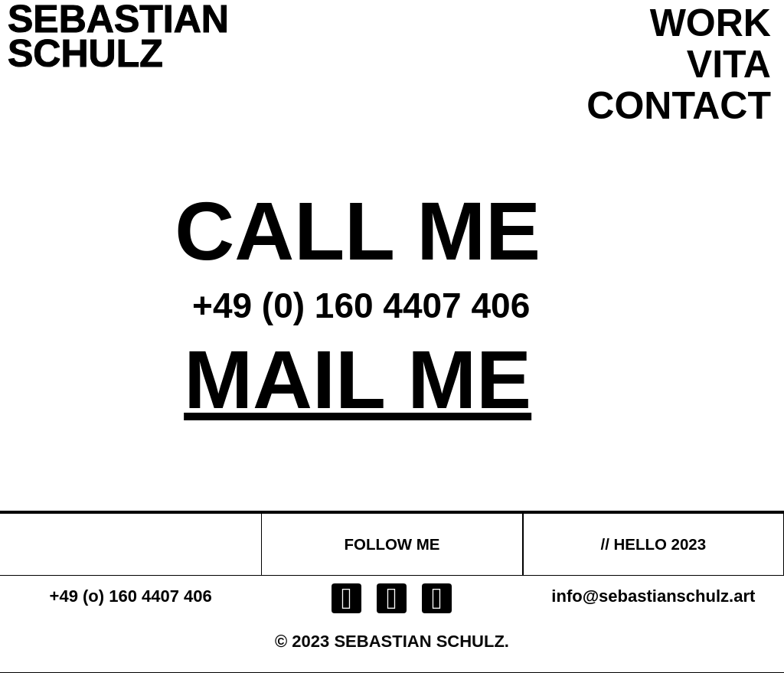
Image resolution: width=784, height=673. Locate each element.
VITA (729, 64)
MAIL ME (358, 379)
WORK (710, 23)
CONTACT (679, 106)
